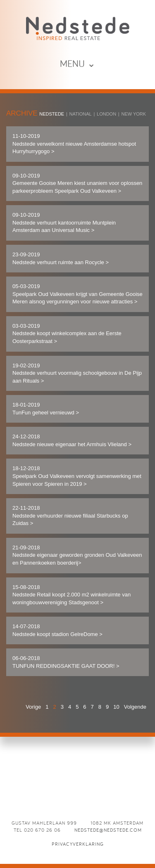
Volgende (135, 707)
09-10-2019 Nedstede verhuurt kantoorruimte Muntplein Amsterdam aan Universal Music (64, 222)
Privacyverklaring (78, 844)
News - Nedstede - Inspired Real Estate (78, 28)
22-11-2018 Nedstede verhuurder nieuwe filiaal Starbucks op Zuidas (70, 516)
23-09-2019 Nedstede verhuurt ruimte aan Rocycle (61, 258)
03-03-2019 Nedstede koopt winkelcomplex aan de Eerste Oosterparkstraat (67, 333)
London (106, 114)
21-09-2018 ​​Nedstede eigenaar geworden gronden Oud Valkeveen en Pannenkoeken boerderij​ (77, 555)
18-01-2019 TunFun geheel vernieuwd (46, 409)
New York (134, 114)
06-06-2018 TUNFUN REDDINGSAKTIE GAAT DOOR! (66, 662)
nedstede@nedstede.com (108, 830)
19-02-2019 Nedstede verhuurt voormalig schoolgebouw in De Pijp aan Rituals (77, 373)
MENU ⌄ (78, 63)
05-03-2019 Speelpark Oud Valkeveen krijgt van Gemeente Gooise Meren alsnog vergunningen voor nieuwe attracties (77, 294)
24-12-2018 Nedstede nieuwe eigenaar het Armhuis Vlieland (72, 440)
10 (116, 707)
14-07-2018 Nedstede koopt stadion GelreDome (57, 630)
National (81, 114)
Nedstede (52, 114)
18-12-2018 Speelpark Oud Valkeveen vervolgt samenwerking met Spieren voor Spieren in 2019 (77, 476)
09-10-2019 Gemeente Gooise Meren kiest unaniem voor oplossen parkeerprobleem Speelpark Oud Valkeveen (77, 183)
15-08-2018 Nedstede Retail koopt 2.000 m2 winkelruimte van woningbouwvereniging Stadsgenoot (72, 595)
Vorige (33, 707)
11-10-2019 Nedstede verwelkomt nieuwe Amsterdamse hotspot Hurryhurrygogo (74, 144)
